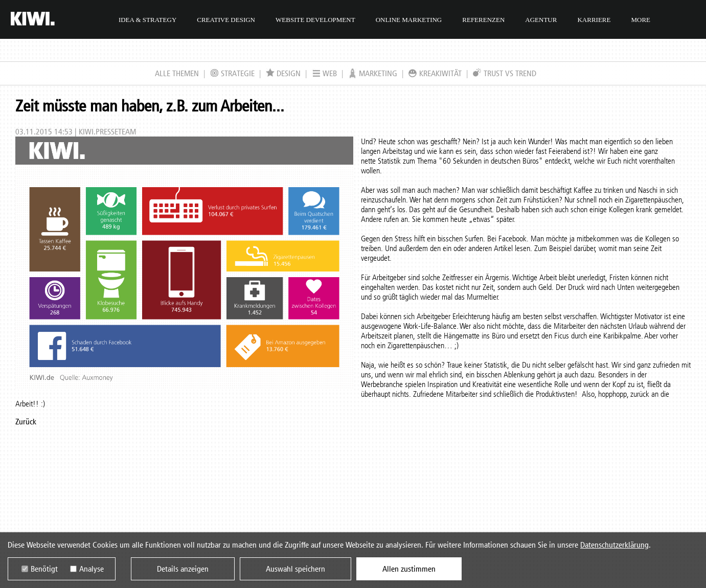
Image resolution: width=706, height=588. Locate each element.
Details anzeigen (183, 569)
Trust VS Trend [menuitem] (505, 73)
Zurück (26, 422)
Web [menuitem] (324, 73)
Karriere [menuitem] (594, 20)
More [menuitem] (641, 20)
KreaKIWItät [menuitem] (435, 73)
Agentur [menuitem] (541, 20)
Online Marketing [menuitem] (409, 20)
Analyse (92, 569)
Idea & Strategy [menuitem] (147, 20)
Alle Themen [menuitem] (177, 73)
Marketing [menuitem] (373, 73)
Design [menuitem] (283, 73)
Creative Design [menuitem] (226, 20)
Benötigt (44, 569)
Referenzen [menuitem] (483, 20)
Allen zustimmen (409, 569)
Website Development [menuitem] (315, 20)
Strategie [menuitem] (232, 73)
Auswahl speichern (295, 569)
